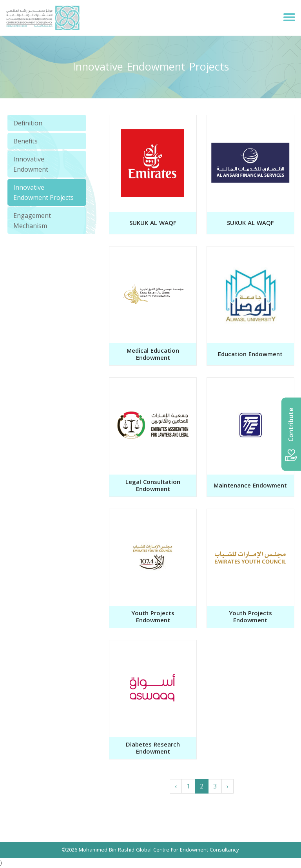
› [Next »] (228, 786)
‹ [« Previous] (176, 786)
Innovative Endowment (31, 164)
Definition (28, 123)
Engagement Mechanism (32, 221)
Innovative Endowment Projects (44, 192)
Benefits (25, 141)
